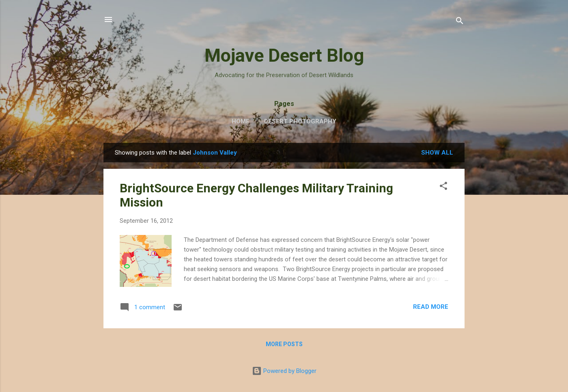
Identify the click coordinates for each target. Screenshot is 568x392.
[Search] (460, 22)
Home (241, 121)
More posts (284, 344)
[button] (443, 187)
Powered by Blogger (284, 371)
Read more (431, 307)
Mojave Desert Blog (284, 55)
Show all (437, 153)
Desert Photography (300, 121)
